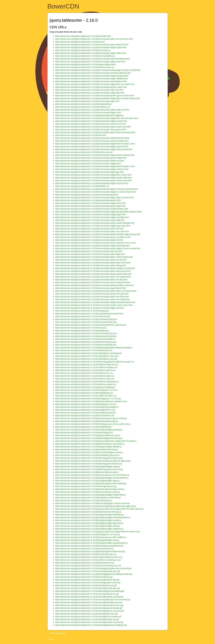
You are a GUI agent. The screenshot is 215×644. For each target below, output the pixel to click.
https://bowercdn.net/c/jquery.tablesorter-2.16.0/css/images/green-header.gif (89, 608)
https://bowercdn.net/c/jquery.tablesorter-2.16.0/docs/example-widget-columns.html (92, 183)
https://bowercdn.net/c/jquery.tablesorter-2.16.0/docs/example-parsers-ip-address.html (93, 237)
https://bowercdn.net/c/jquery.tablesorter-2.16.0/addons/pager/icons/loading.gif (90, 591)
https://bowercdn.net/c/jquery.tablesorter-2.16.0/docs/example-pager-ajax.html (90, 172)
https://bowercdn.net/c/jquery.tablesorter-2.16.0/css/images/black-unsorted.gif (89, 597)
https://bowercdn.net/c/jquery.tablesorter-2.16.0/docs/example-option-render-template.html (95, 223)
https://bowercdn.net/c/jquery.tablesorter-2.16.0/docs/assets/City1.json (86, 322)
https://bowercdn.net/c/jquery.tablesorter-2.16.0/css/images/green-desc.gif (88, 583)
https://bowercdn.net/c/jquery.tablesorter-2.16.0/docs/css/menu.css (85, 416)
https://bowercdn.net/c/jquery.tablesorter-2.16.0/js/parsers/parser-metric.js (88, 492)
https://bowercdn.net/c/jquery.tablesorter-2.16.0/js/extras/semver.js (84, 549)
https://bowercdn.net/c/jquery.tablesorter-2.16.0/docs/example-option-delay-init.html (92, 45)
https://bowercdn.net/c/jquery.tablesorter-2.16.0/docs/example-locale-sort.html (89, 229)
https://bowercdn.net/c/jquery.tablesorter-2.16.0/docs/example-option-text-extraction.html (94, 39)
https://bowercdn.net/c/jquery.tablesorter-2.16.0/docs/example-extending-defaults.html (93, 73)
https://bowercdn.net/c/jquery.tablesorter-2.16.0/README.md (82, 186)
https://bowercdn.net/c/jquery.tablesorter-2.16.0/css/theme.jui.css (84, 350)
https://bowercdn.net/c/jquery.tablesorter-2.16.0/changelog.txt (82, 311)
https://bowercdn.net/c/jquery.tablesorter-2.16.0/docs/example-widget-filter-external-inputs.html (97, 118)
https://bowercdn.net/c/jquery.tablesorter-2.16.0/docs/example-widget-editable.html (92, 79)
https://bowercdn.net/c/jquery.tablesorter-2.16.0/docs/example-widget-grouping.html (92, 76)
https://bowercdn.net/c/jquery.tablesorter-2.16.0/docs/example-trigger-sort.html (90, 308)
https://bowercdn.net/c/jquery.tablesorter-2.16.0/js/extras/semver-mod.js (87, 449)
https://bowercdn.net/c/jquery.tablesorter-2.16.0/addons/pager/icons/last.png (89, 464)
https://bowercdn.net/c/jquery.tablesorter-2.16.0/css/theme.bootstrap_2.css (88, 560)
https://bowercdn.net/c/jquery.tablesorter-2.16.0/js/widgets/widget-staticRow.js (89, 529)
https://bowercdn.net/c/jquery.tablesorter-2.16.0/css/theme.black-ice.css (87, 365)
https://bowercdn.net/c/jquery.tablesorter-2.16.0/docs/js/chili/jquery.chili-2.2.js (89, 557)
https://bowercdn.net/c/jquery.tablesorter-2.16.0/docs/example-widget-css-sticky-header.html (96, 192)
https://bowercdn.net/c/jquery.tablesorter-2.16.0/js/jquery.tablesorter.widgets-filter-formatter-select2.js (99, 509)
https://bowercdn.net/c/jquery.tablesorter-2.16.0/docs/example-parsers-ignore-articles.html (95, 96)
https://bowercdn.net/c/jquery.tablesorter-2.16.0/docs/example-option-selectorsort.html (93, 271)
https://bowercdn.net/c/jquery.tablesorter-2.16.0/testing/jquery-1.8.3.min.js (88, 534)
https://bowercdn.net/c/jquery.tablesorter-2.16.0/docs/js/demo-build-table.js (88, 498)
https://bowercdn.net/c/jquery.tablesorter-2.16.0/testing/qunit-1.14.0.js (86, 404)
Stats (51, 639)
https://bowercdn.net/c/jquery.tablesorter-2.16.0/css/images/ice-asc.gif (86, 585)
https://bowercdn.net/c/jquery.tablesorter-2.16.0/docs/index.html (83, 36)
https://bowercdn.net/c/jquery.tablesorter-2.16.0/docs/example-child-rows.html (89, 90)
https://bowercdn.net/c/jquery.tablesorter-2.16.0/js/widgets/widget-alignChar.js (89, 523)
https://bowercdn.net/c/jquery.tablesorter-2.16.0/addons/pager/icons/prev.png (89, 458)
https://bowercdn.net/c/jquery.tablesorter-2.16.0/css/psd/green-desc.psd (87, 356)
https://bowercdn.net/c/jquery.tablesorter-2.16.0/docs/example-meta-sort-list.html (91, 124)
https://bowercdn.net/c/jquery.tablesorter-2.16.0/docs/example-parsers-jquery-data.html (93, 274)
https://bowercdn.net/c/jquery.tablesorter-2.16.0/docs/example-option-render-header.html (94, 257)
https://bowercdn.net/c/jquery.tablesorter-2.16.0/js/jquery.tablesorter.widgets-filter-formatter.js (96, 441)
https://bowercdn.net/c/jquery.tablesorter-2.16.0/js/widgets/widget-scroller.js (88, 520)
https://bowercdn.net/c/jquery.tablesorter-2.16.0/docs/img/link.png (84, 577)
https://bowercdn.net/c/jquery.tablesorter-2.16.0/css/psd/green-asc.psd (86, 359)
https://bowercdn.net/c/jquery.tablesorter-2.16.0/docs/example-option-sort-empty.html (92, 299)
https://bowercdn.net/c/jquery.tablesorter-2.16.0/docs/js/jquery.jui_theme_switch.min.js (93, 424)
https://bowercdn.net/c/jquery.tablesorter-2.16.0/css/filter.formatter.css (86, 396)
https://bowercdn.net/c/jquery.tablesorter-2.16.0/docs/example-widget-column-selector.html (95, 155)
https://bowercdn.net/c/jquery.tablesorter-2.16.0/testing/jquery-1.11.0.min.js (88, 399)
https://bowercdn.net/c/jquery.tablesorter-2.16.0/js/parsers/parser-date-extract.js (90, 551)
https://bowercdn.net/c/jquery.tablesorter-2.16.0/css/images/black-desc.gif (88, 571)
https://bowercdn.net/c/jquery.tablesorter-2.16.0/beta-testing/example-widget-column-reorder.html (98, 248)
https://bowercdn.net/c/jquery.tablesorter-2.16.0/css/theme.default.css (86, 384)
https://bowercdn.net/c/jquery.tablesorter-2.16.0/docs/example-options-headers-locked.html (95, 268)
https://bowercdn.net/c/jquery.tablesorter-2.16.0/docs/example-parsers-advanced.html (93, 282)
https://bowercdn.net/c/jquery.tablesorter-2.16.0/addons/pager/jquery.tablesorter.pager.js (94, 348)
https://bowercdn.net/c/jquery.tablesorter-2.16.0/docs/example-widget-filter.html (90, 93)
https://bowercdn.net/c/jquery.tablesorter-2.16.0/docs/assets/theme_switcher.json (91, 325)
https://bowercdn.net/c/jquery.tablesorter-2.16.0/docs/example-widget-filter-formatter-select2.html (98, 98)
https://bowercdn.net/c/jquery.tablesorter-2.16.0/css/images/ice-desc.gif (86, 614)
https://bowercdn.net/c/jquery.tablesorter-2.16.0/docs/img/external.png (86, 486)
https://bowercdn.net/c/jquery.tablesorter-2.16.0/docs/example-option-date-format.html (93, 263)
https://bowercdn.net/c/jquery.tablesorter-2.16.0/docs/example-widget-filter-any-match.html (95, 84)
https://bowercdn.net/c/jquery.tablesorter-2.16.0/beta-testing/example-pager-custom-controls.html (98, 70)
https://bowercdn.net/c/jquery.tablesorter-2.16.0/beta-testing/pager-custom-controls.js (93, 503)
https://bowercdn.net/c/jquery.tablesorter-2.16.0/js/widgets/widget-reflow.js (88, 526)
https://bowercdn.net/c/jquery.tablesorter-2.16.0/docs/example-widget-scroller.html (91, 121)
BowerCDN (63, 6)
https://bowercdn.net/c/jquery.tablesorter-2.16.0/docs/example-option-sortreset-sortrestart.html (97, 189)
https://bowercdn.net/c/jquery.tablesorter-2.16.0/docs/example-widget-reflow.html (91, 53)
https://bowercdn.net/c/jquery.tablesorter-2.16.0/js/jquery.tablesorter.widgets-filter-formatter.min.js (98, 532)
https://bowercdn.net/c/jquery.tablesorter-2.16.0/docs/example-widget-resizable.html (92, 217)
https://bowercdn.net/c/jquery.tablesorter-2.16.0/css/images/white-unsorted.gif (89, 622)
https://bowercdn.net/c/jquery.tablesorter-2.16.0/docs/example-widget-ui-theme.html (92, 169)
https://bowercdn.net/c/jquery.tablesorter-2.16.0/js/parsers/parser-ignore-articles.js (91, 418)
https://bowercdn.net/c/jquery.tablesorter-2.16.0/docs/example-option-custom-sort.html (93, 127)
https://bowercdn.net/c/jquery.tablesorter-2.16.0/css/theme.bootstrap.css (87, 382)
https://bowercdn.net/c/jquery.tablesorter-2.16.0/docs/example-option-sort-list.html (91, 260)
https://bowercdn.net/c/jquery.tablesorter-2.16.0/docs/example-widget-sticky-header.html (94, 149)
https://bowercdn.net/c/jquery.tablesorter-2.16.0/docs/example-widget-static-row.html (92, 110)
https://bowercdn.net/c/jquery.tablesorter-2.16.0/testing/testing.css (84, 393)
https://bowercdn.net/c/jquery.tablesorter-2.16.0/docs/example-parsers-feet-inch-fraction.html (96, 291)
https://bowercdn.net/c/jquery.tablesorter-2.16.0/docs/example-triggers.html (88, 113)
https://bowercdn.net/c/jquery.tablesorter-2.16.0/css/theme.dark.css (85, 379)
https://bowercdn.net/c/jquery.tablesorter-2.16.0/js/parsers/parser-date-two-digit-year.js (93, 461)
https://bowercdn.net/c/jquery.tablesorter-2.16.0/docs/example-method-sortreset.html (92, 138)
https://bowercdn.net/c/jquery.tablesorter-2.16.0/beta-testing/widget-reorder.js (89, 452)
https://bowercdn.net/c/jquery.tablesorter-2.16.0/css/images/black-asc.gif (87, 594)
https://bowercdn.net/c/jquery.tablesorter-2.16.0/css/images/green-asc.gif (87, 580)
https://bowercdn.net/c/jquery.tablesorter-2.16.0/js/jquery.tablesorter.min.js (88, 435)
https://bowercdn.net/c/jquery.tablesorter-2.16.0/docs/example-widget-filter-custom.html (93, 175)
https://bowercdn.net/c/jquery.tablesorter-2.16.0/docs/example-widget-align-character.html (95, 197)
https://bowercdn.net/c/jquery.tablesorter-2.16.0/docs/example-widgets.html (88, 164)
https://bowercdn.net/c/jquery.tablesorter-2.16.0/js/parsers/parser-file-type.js (88, 512)
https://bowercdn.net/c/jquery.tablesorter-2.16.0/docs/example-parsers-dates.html (91, 158)
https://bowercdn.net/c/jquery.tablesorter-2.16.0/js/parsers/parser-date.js (87, 472)
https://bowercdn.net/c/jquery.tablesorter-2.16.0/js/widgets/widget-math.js (87, 540)
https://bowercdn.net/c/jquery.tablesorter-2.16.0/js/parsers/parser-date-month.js (90, 489)
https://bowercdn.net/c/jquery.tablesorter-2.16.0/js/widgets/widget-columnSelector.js (92, 478)
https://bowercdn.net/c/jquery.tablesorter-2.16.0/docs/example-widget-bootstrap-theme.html (95, 302)
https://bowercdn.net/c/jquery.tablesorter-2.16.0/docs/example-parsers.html (88, 200)
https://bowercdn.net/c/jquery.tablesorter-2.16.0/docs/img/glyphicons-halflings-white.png (94, 574)
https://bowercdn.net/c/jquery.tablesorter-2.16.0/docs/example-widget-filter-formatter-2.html (95, 166)
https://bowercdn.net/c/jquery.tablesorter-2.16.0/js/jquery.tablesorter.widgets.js (89, 115)
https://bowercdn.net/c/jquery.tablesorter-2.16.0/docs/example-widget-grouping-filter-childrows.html (99, 212)
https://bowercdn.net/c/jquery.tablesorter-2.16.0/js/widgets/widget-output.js (88, 466)
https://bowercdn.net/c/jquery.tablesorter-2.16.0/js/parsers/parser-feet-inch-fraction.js (92, 475)
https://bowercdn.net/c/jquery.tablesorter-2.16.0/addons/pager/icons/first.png (89, 438)
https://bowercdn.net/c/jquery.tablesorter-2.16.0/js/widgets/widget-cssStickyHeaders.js (93, 517)
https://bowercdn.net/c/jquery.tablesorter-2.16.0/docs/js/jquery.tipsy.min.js (87, 455)
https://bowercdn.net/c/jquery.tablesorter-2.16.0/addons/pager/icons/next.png (89, 469)
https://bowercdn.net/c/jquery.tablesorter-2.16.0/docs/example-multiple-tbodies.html (92, 209)
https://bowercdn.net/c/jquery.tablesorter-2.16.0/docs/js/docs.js (83, 107)
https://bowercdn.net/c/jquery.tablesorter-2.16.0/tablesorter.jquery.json (86, 342)
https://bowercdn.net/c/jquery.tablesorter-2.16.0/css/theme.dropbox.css (86, 367)
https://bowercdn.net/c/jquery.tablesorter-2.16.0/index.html (81, 135)
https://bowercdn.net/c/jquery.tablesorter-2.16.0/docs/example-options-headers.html (92, 141)
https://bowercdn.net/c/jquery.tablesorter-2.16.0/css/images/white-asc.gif (87, 619)
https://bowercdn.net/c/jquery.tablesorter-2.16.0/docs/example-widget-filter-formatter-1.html (95, 144)
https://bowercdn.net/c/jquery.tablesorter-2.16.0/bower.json (81, 328)
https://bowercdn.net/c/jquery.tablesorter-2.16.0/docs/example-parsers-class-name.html (94, 181)
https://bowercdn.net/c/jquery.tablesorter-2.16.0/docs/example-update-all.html (89, 240)
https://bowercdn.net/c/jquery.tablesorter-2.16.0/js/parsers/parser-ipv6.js (87, 421)
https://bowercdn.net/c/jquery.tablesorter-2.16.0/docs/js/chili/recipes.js (86, 554)
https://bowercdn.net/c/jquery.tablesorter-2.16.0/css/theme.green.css (85, 370)
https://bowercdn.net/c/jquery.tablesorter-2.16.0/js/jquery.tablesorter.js (86, 64)
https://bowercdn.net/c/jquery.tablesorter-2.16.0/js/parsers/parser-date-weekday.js (91, 483)
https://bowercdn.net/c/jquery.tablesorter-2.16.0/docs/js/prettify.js (84, 104)
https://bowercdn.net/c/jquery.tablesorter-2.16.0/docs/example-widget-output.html (91, 47)
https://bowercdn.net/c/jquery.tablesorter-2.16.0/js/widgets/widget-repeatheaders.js (91, 543)
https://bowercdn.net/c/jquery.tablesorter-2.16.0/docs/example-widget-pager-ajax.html (93, 226)
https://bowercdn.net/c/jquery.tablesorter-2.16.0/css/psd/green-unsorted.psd (88, 353)
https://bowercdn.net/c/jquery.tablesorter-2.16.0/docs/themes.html (84, 152)
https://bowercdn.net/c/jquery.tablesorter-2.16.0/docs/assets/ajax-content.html (89, 314)
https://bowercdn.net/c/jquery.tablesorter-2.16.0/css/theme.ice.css (84, 373)
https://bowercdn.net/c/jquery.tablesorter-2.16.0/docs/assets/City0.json (86, 319)
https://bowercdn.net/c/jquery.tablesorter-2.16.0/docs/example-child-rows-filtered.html (93, 59)
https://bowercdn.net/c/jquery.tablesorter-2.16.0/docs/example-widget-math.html (90, 62)
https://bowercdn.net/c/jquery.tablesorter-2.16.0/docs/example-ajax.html (87, 195)
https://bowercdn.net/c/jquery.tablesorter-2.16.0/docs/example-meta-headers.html (91, 81)
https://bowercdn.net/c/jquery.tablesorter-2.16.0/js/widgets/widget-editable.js (89, 447)
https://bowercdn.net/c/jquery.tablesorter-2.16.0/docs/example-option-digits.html (90, 254)
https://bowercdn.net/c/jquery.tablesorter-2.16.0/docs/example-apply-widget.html (90, 206)
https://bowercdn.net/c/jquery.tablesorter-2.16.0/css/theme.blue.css (85, 67)
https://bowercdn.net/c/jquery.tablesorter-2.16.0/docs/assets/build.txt (85, 339)
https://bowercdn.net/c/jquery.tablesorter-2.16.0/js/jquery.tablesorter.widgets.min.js (91, 401)
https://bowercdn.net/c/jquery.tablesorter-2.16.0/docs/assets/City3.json (86, 336)
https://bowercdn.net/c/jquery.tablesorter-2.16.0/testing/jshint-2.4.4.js (85, 410)
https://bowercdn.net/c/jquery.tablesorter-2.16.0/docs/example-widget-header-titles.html (93, 178)
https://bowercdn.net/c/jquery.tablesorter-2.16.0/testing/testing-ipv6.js (85, 413)
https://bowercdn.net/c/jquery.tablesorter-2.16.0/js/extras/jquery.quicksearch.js (89, 546)
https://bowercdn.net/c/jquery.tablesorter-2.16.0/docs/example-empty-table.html (90, 220)
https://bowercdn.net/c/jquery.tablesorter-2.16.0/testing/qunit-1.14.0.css (86, 390)
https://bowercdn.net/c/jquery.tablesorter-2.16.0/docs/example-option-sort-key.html (91, 280)
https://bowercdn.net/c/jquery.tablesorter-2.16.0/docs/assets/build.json (86, 345)
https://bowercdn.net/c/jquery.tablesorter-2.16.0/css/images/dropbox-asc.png (89, 602)
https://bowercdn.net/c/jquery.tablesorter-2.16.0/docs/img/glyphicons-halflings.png (91, 625)
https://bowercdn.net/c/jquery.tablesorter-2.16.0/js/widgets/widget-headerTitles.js (90, 495)
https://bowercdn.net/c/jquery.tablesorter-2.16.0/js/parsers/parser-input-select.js (90, 444)
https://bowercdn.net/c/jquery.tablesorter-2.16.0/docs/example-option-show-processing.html (95, 132)
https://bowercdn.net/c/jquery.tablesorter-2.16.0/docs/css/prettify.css (85, 56)
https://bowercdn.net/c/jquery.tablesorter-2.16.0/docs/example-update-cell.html (90, 161)
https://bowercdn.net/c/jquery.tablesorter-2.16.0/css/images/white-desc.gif (88, 588)
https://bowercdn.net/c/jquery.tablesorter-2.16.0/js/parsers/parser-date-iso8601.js (91, 537)
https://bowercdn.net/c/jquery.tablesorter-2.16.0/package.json (82, 331)
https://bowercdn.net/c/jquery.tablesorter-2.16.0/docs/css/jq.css (83, 50)
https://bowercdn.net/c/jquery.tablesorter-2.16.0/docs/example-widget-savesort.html (92, 147)
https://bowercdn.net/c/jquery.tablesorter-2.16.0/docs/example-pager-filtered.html (91, 288)
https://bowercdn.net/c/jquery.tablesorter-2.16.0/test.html (80, 42)
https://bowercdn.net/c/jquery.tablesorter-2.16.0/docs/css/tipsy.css (84, 432)
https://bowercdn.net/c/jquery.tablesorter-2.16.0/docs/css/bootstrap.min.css (88, 566)
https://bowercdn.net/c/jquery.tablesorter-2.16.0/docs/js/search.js (84, 500)
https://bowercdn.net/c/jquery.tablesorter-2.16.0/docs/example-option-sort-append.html (93, 277)
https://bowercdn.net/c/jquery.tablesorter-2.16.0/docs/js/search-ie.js (85, 563)
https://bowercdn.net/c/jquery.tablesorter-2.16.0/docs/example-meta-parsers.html (91, 130)
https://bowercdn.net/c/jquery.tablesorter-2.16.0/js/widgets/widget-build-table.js (90, 515)
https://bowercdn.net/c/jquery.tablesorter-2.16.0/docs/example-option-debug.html (91, 265)
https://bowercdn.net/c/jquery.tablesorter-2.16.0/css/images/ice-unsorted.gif (88, 617)
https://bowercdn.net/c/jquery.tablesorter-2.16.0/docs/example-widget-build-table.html (93, 246)
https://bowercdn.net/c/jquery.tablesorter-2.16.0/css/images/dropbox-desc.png (89, 605)
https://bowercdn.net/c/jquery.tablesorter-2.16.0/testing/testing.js (83, 427)
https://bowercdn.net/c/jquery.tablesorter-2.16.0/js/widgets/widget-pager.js (88, 481)
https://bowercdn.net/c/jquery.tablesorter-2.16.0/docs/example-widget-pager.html (91, 214)
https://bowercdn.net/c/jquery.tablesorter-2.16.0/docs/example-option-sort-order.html (92, 231)
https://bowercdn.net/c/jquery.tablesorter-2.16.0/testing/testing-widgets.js (87, 407)
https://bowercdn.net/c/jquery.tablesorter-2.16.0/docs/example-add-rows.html (89, 251)
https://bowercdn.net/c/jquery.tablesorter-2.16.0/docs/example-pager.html (87, 101)
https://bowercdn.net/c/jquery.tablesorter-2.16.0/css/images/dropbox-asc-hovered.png (93, 600)
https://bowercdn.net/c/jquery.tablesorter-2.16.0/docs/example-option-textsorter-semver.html (96, 243)
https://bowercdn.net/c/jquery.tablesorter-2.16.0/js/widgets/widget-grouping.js (89, 430)
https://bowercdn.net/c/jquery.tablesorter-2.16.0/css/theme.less (83, 316)
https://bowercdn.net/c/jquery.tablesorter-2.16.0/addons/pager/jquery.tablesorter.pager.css (95, 362)
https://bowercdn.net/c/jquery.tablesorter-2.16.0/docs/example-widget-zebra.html (91, 203)
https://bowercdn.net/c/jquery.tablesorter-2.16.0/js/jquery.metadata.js (85, 387)
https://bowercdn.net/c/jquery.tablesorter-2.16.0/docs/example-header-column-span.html (94, 305)
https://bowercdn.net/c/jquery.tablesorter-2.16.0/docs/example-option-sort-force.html (92, 297)
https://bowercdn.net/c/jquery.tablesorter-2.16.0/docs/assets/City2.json (86, 333)
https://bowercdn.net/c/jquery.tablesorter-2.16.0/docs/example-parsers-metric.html (91, 87)
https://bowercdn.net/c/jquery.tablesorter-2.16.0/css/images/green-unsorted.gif (90, 611)
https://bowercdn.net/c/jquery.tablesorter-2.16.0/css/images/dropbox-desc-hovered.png (93, 568)
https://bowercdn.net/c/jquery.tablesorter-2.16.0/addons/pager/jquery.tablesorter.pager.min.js (96, 506)
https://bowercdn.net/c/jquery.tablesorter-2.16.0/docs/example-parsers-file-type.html (92, 294)
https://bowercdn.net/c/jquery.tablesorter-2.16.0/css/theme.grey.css (85, 376)
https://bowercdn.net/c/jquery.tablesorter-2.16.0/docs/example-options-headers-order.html (95, 285)
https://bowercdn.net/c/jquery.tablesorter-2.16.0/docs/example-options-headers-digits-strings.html (98, 234)
